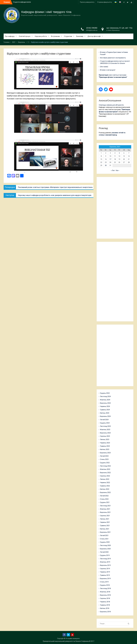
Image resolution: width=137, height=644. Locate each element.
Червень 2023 (105, 443)
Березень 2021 (105, 532)
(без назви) (104, 67)
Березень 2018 (105, 612)
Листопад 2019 (105, 559)
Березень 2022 (105, 492)
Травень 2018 (105, 605)
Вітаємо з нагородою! (108, 70)
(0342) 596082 (92, 28)
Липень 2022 (105, 479)
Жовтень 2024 (105, 400)
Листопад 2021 (105, 506)
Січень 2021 (104, 539)
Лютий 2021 (104, 535)
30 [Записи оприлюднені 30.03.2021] (106, 165)
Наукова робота (41, 36)
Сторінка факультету (105, 2)
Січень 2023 (104, 459)
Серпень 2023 (105, 436)
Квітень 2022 (105, 489)
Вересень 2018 (105, 595)
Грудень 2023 (105, 423)
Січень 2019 (104, 582)
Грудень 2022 (105, 463)
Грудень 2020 (105, 542)
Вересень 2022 (105, 473)
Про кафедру (10, 36)
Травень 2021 (105, 526)
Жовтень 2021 (105, 509)
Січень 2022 (104, 499)
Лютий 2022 (104, 496)
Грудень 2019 (105, 555)
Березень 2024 (105, 416)
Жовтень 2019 (105, 562)
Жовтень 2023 (105, 430)
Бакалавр (80, 36)
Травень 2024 (105, 410)
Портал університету (87, 2)
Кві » (118, 170)
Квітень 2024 (105, 413)
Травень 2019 (105, 575)
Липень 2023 (105, 439)
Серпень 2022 (105, 476)
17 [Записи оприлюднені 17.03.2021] (110, 159)
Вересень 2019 (105, 565)
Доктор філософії (94, 36)
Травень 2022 (105, 486)
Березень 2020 (105, 549)
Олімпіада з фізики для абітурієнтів (111, 105)
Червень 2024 (105, 406)
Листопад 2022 (105, 466)
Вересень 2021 (105, 512)
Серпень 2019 (105, 569)
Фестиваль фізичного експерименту (113, 58)
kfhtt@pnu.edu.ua (92, 30)
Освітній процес (25, 36)
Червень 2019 (105, 572)
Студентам (68, 36)
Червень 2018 (105, 602)
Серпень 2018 (105, 598)
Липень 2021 (105, 519)
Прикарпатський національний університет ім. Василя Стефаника (66, 641)
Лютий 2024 (104, 420)
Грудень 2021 (105, 502)
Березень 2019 (105, 579)
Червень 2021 (105, 522)
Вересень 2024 (105, 403)
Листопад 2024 (105, 396)
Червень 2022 (105, 483)
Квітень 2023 (105, 449)
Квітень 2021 (105, 529)
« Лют (113, 170)
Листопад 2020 (105, 545)
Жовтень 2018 (105, 592)
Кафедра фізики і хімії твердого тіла (46, 12)
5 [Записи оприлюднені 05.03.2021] (119, 153)
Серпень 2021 (105, 516)
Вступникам (55, 36)
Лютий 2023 (104, 456)
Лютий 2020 (104, 552)
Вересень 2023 (105, 433)
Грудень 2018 (105, 585)
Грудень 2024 (105, 393)
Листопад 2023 (105, 426)
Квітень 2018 (105, 608)
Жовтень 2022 (105, 469)
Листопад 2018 (105, 588)
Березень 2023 (105, 453)
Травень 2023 (105, 446)
